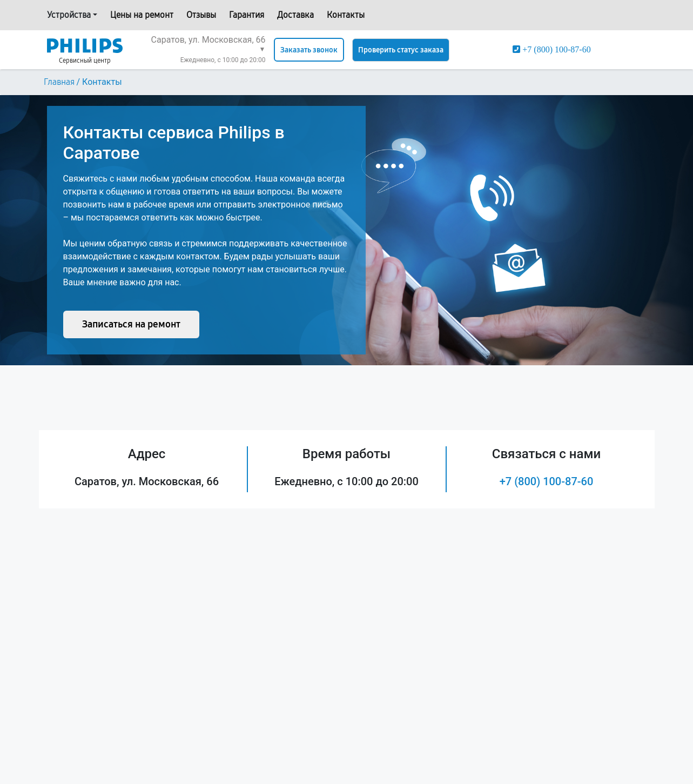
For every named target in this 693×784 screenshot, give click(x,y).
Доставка (295, 15)
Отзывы (201, 15)
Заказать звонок (309, 50)
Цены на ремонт (142, 15)
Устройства (69, 15)
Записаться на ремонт (131, 324)
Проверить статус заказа (401, 50)
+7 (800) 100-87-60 (547, 481)
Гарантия (247, 15)
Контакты (346, 15)
